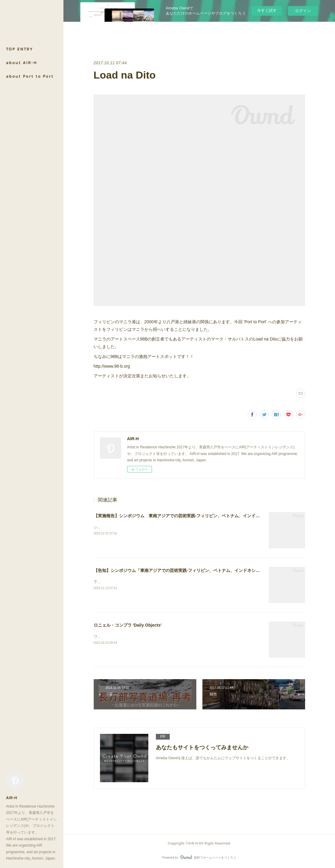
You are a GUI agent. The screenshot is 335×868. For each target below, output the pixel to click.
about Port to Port (30, 76)
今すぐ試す (267, 10)
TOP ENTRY (19, 49)
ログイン (303, 11)
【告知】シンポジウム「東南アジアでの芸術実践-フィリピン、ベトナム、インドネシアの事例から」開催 (194, 570)
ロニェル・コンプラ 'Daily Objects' (128, 625)
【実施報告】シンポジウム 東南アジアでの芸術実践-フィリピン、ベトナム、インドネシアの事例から (192, 516)
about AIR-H (22, 63)
